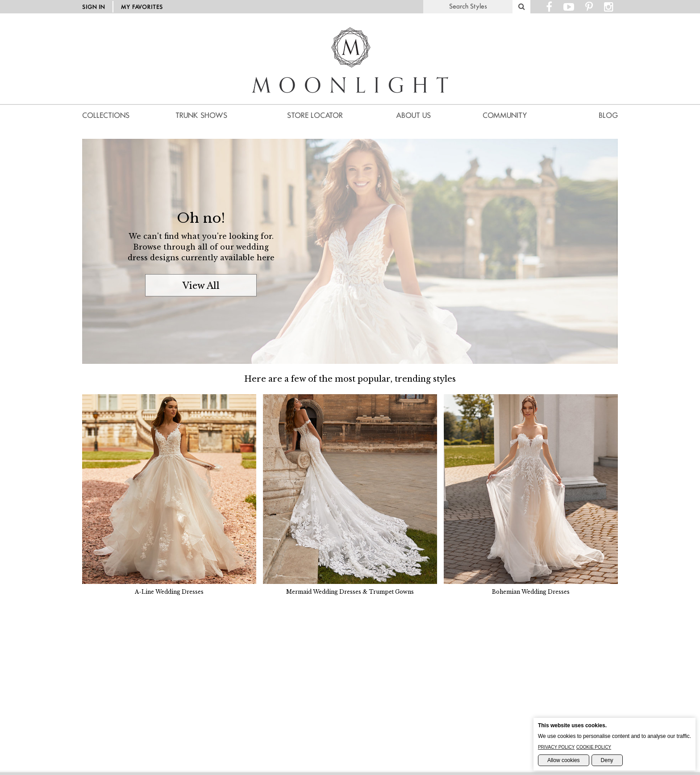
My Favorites (142, 7)
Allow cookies (564, 760)
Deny (607, 760)
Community (505, 115)
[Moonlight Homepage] (350, 105)
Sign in (94, 7)
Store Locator (315, 115)
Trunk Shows (201, 115)
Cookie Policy (594, 747)
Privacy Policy (556, 747)
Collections (106, 115)
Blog (608, 115)
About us (413, 115)
